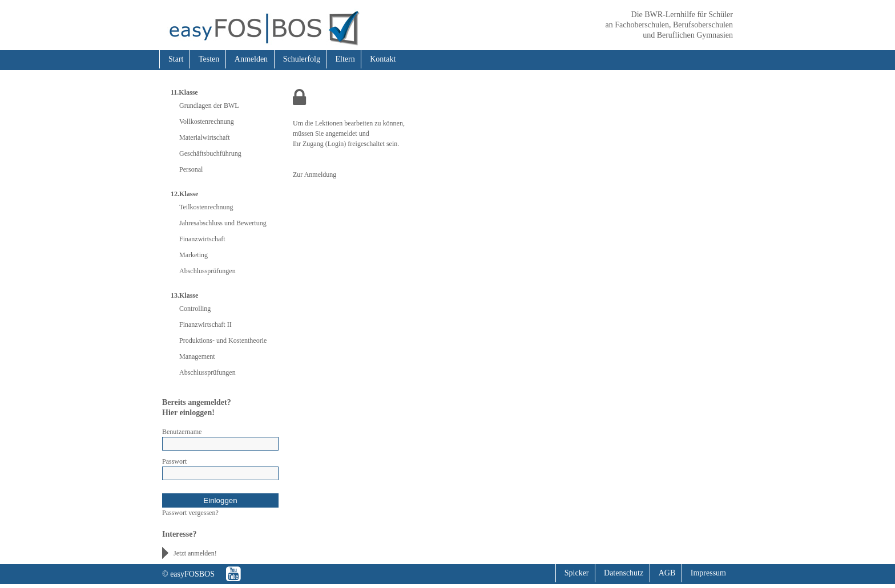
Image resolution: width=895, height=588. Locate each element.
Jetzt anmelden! (195, 553)
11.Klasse (184, 92)
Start (176, 59)
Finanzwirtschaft (202, 239)
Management (197, 356)
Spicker (577, 573)
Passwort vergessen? (190, 513)
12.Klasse (184, 194)
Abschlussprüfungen (207, 271)
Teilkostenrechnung (206, 207)
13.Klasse (184, 295)
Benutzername (182, 432)
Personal (191, 169)
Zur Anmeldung (315, 175)
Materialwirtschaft (205, 137)
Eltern (345, 59)
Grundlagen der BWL (209, 106)
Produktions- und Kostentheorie (223, 340)
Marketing (193, 255)
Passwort (174, 461)
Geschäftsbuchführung (210, 153)
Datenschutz (624, 573)
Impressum (708, 573)
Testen (209, 59)
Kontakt (383, 59)
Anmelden (251, 59)
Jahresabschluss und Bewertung (223, 223)
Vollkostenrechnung (207, 121)
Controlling (195, 309)
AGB (667, 573)
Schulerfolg (302, 59)
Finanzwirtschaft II (205, 325)
